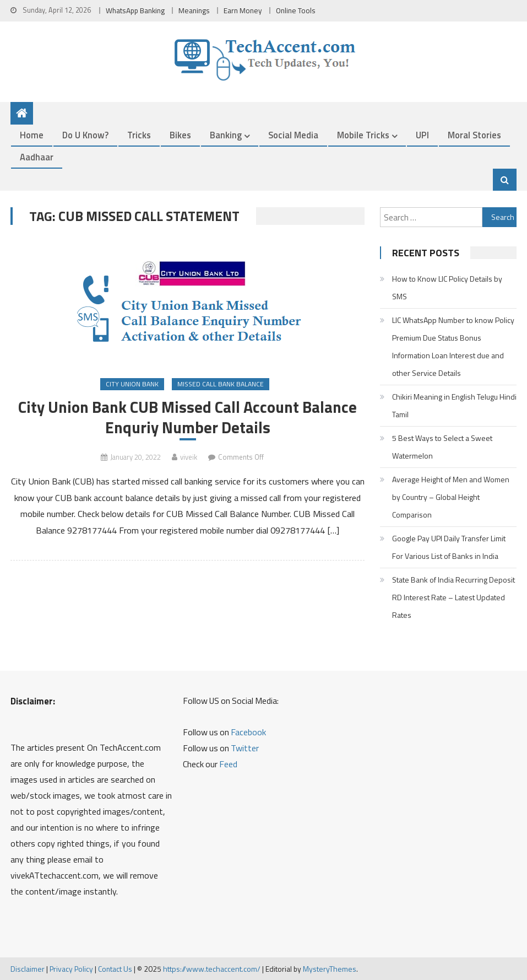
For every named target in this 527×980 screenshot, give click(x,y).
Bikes (180, 135)
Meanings (194, 10)
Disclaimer (28, 969)
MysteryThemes (330, 969)
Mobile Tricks (363, 135)
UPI (422, 135)
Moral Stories (474, 135)
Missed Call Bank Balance (221, 384)
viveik (189, 457)
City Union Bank (132, 384)
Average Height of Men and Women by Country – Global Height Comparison (451, 497)
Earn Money (243, 10)
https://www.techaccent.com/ (212, 969)
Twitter (245, 748)
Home (32, 135)
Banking (226, 135)
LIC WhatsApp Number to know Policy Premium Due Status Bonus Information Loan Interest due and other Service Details (453, 346)
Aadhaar (37, 157)
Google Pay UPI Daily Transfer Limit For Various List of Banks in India (449, 547)
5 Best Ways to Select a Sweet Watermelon (442, 447)
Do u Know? (85, 135)
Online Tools (296, 10)
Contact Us (115, 969)
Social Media (293, 135)
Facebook (248, 732)
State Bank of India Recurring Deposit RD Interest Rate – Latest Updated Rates (453, 597)
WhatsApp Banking (135, 10)
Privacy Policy (71, 969)
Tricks (139, 135)
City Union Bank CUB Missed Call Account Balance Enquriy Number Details (188, 417)
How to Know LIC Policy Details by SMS (447, 287)
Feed (228, 764)
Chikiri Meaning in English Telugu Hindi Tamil (454, 405)
